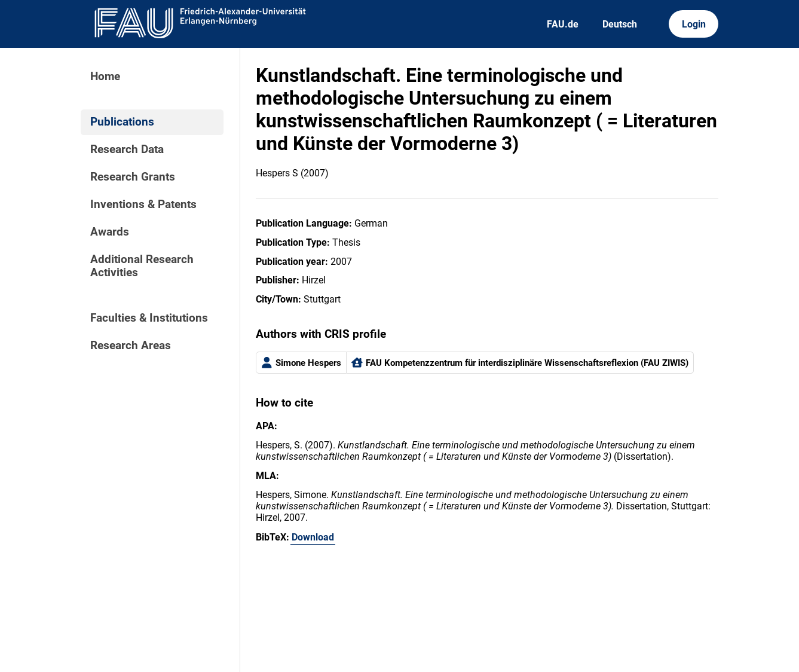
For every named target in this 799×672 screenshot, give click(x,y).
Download (313, 537)
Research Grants (133, 177)
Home (105, 77)
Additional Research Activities (142, 266)
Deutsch (620, 24)
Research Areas (131, 346)
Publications (122, 122)
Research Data (127, 149)
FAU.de (563, 24)
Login (694, 24)
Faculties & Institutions (149, 318)
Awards (110, 232)
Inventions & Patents (143, 204)
